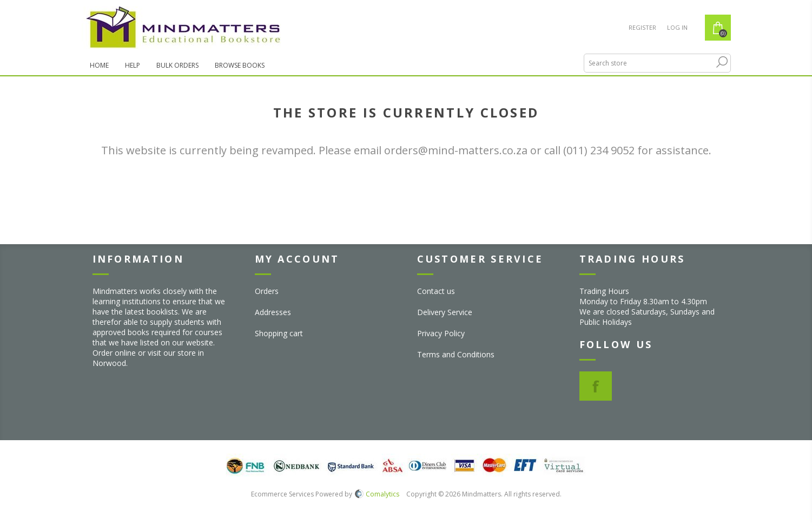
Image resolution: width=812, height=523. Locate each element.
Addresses (273, 312)
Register (642, 27)
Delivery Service (445, 312)
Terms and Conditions (456, 354)
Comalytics (377, 494)
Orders (267, 291)
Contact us (436, 291)
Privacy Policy (441, 333)
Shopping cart (279, 333)
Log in (677, 27)
